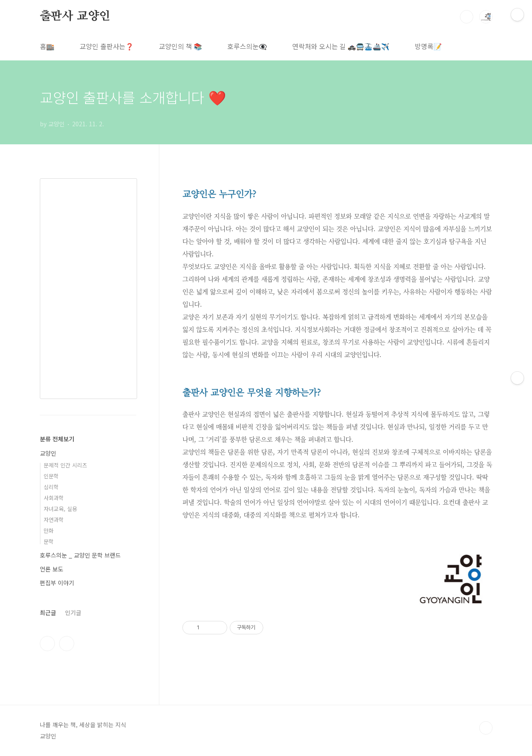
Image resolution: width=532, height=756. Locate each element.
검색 (467, 17)
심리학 (51, 487)
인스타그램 (47, 644)
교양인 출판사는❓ (107, 46)
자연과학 (54, 520)
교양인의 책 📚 (180, 46)
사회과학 (54, 498)
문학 (49, 541)
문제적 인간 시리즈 (65, 465)
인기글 (73, 613)
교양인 (48, 453)
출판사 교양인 (75, 16)
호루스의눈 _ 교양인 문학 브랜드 (80, 555)
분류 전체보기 (57, 439)
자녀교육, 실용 (60, 509)
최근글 (48, 613)
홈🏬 (47, 46)
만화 (49, 531)
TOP (486, 728)
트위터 (67, 644)
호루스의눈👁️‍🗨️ (247, 46)
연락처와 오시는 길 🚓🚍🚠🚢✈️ (341, 46)
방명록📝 (428, 46)
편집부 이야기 (57, 583)
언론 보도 (52, 569)
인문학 (51, 476)
